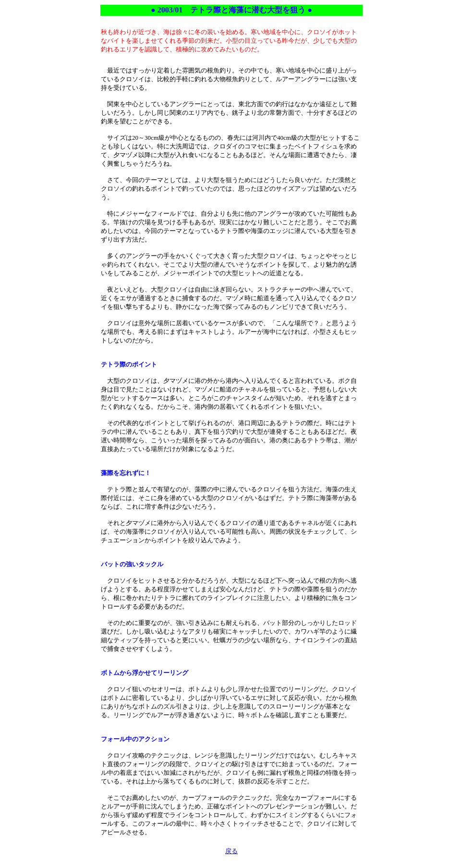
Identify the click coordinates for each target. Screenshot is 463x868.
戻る (231, 851)
